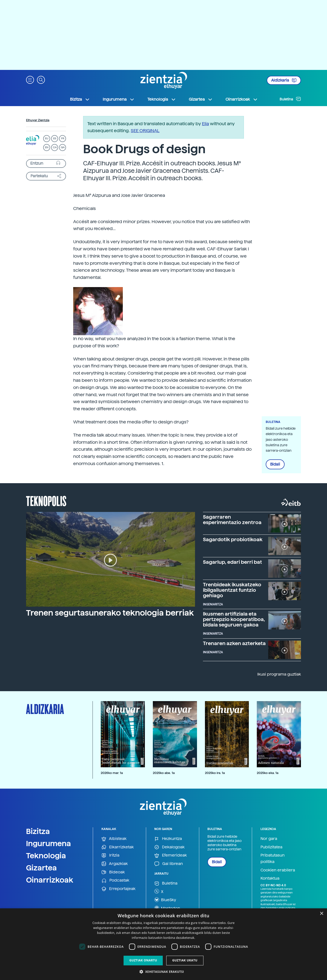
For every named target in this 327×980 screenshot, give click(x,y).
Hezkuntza (168, 839)
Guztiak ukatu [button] (185, 960)
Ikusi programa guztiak (279, 674)
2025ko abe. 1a (164, 773)
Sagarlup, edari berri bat (232, 562)
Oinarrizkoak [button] (242, 99)
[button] (30, 79)
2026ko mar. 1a (112, 773)
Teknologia (46, 856)
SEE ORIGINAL (145, 131)
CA (55, 147)
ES (55, 138)
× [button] (321, 914)
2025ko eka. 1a (268, 773)
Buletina (290, 99)
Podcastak (115, 880)
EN (47, 147)
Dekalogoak (169, 847)
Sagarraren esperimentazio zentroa (232, 520)
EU (47, 138)
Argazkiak (115, 864)
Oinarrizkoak (50, 880)
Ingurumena (49, 843)
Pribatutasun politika (273, 858)
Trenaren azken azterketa (234, 643)
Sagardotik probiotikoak (233, 539)
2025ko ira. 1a (215, 773)
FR (63, 138)
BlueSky (165, 900)
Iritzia (110, 855)
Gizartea (41, 868)
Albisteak (114, 839)
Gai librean (169, 864)
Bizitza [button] (80, 99)
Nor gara (269, 839)
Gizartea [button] (201, 99)
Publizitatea (271, 847)
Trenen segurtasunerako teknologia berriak (110, 613)
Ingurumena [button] (119, 99)
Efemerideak (171, 855)
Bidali (275, 464)
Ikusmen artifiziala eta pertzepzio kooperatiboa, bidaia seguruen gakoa (234, 619)
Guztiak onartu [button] (143, 960)
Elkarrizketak (118, 847)
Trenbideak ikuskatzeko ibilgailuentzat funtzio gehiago (232, 590)
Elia (205, 124)
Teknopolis (46, 501)
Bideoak (113, 872)
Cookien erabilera (278, 870)
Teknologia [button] (162, 99)
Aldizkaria (284, 80)
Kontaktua (270, 878)
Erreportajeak (118, 889)
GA (63, 147)
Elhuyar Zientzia (38, 120)
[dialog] (163, 944)
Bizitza (38, 831)
